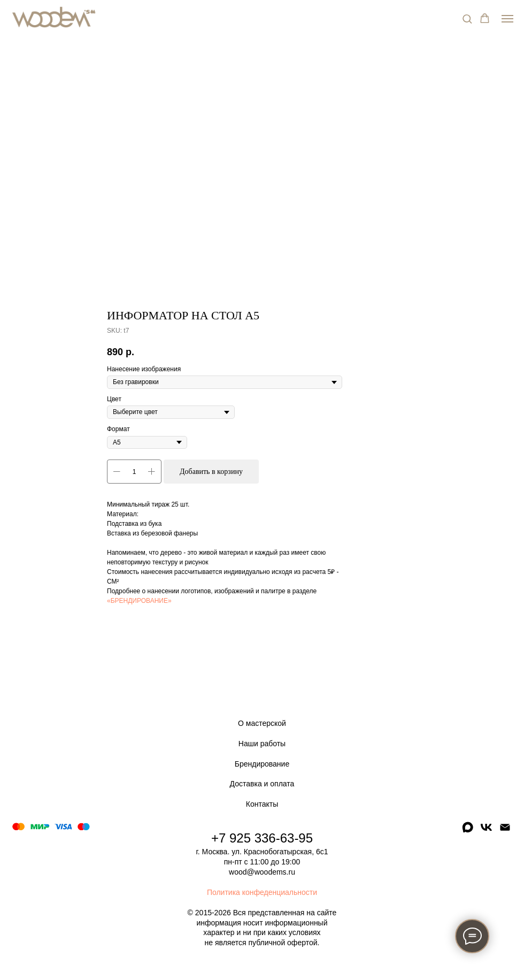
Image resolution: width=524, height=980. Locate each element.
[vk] (486, 831)
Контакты (262, 804)
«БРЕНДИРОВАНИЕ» (139, 601)
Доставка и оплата (262, 784)
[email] (505, 831)
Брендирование (262, 764)
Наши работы (262, 744)
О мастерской (262, 723)
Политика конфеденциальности (262, 892)
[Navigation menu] (507, 19)
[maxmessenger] (468, 831)
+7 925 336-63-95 (262, 838)
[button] (467, 18)
